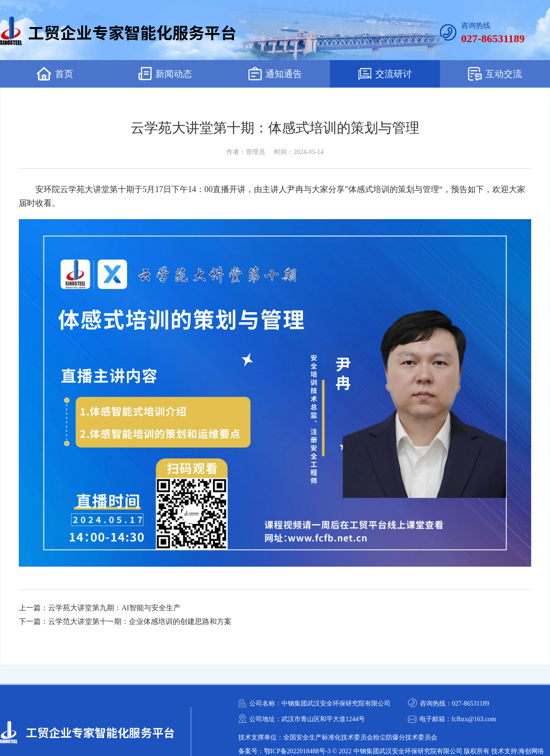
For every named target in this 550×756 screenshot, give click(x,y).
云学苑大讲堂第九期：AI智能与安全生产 (114, 608)
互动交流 (495, 74)
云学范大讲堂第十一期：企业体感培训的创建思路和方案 (140, 621)
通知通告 (275, 74)
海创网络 (531, 751)
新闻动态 (165, 74)
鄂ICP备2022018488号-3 (297, 751)
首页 (55, 74)
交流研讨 (385, 74)
